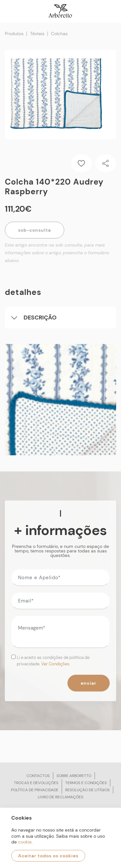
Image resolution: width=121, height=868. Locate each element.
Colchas (59, 34)
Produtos (14, 34)
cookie (25, 842)
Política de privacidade (35, 790)
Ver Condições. (56, 664)
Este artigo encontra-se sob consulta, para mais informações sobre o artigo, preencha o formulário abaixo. (57, 253)
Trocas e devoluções (36, 783)
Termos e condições (86, 783)
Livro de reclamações (60, 797)
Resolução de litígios (87, 790)
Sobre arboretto (74, 776)
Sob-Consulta (35, 230)
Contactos (38, 776)
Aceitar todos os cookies (48, 856)
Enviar (89, 683)
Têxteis (37, 34)
